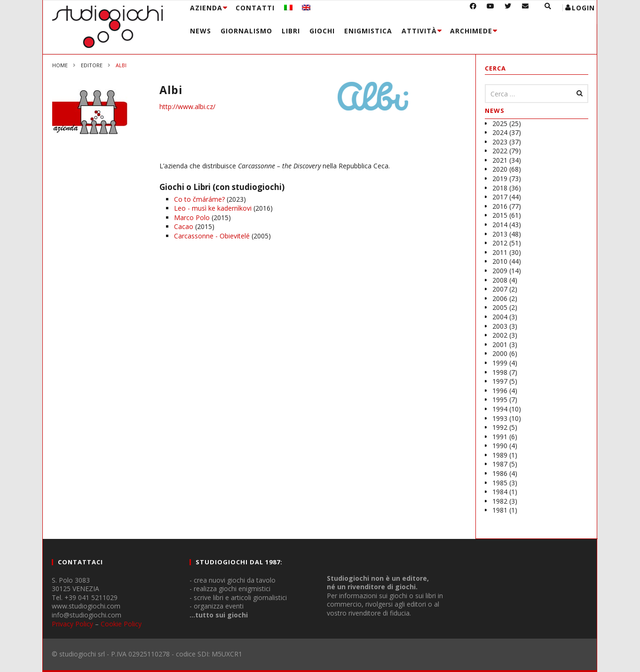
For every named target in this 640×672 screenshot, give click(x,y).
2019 (500, 178)
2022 (500, 151)
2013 (500, 234)
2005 (500, 307)
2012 (500, 243)
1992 (500, 427)
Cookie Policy (121, 624)
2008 (500, 280)
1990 (500, 446)
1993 (500, 418)
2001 (500, 344)
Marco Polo (192, 217)
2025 (500, 123)
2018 (500, 188)
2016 (500, 206)
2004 (500, 317)
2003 (500, 326)
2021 (500, 160)
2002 (500, 335)
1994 (500, 409)
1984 (500, 492)
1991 (500, 437)
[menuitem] (288, 8)
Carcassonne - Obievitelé (212, 236)
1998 (500, 372)
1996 (500, 391)
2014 (500, 225)
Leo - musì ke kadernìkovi (213, 208)
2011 (500, 252)
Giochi (322, 31)
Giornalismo (246, 31)
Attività (419, 31)
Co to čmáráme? (199, 199)
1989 (500, 455)
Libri (291, 31)
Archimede (471, 31)
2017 (500, 197)
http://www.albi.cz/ (187, 107)
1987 (500, 464)
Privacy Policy (72, 624)
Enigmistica (368, 31)
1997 (500, 381)
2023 (500, 142)
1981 (500, 510)
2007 (500, 289)
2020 (500, 169)
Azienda (206, 8)
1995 (500, 399)
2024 (500, 132)
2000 (500, 353)
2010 (500, 261)
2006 (500, 298)
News (201, 31)
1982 (500, 501)
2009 (500, 271)
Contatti (255, 8)
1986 (500, 473)
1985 (500, 483)
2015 (500, 215)
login (583, 8)
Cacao (184, 226)
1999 (500, 363)
